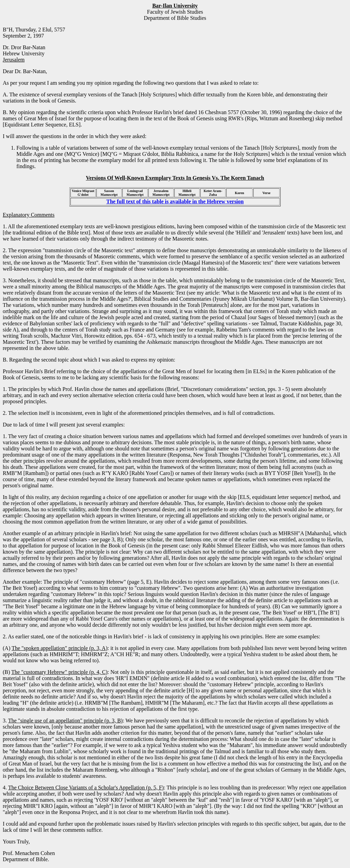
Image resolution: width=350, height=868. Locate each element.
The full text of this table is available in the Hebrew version (175, 201)
